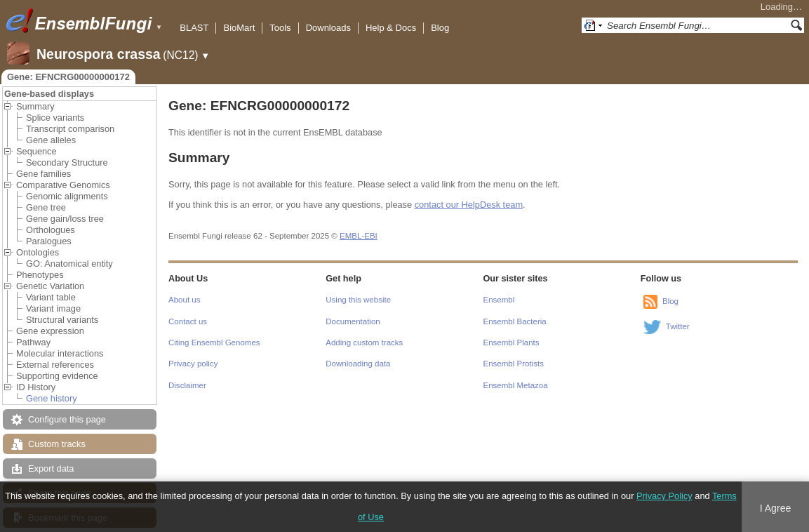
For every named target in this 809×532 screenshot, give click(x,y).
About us (184, 300)
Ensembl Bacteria (515, 321)
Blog (440, 28)
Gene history (52, 398)
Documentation (353, 321)
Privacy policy (193, 364)
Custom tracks (57, 444)
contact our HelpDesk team (469, 205)
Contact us (188, 321)
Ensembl (499, 300)
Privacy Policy (664, 496)
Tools (280, 28)
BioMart (239, 28)
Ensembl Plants (512, 343)
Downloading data (358, 364)
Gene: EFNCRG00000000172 (68, 77)
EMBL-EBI (359, 236)
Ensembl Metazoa (516, 385)
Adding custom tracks (364, 343)
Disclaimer (187, 385)
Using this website (358, 300)
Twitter (678, 326)
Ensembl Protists (514, 364)
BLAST (194, 28)
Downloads (328, 28)
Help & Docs (391, 28)
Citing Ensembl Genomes (214, 343)
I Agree (776, 508)
